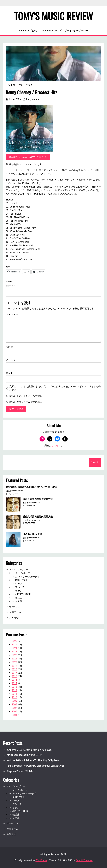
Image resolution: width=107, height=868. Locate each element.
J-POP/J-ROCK (23, 594)
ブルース (20, 587)
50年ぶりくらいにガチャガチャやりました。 (30, 750)
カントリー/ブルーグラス (19, 85)
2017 (14, 673)
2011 (14, 694)
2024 (14, 648)
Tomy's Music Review (54, 16)
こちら (55, 446)
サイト (9, 373)
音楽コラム (15, 612)
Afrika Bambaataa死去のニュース (25, 755)
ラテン (19, 591)
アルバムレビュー (19, 569)
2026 (14, 641)
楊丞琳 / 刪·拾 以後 (32, 534)
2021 (14, 659)
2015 (14, 680)
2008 (14, 704)
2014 (14, 683)
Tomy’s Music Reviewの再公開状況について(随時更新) (32, 487)
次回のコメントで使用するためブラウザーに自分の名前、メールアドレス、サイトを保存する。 (55, 388)
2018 (14, 669)
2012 (14, 690)
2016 (14, 676)
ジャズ (19, 584)
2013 (14, 687)
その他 (19, 601)
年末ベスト (15, 607)
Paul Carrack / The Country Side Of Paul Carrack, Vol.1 (36, 766)
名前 (10, 347)
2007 (14, 708)
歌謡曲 (19, 598)
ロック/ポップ (23, 573)
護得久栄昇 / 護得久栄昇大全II (38, 499)
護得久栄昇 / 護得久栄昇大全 (38, 516)
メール (11, 360)
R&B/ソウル (21, 580)
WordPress (41, 860)
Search (95, 462)
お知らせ (14, 618)
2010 (14, 697)
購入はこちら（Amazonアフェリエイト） (28, 157)
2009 (14, 701)
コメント (12, 314)
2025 (14, 645)
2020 (14, 662)
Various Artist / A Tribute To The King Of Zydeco (33, 760)
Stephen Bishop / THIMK (20, 771)
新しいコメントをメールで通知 (26, 396)
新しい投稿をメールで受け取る (26, 402)
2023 (14, 652)
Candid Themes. (84, 860)
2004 (14, 715)
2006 (14, 712)
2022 (14, 655)
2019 (14, 666)
